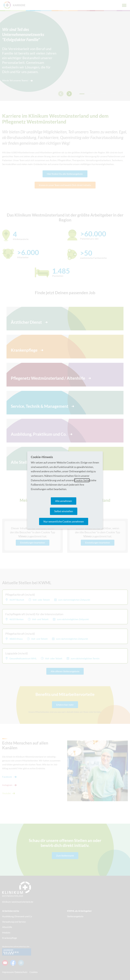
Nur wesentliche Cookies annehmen (64, 521)
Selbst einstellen (64, 511)
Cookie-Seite (82, 480)
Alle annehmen (64, 501)
